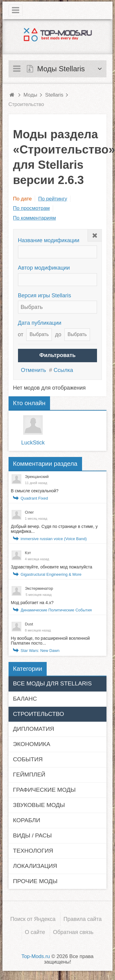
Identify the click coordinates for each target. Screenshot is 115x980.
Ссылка (63, 370)
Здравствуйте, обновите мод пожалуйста (52, 567)
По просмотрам (32, 208)
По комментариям (35, 218)
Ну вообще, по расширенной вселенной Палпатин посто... (50, 641)
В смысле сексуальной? (35, 491)
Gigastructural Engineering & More (51, 574)
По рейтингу (53, 199)
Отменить (34, 370)
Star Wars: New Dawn (40, 651)
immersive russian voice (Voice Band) (54, 539)
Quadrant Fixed (34, 498)
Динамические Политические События (56, 610)
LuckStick (33, 443)
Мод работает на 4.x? (32, 603)
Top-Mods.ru (36, 956)
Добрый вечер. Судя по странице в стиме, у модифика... (54, 529)
